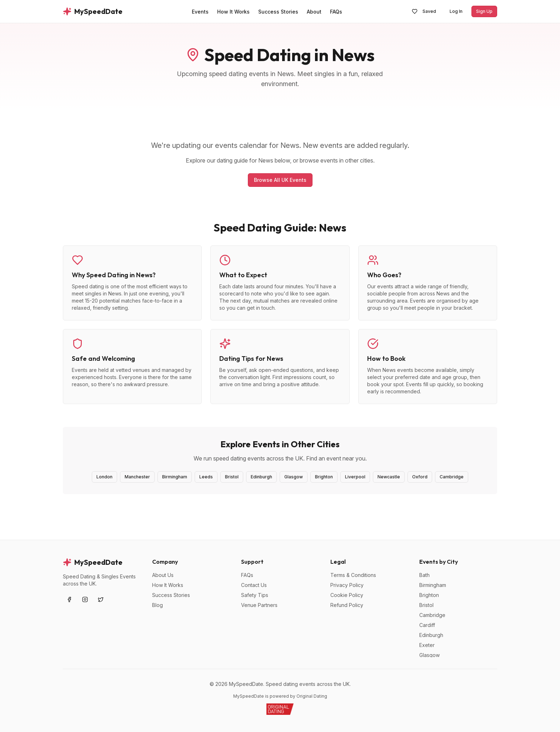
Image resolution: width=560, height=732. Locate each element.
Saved (424, 11)
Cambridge (452, 477)
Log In (456, 11)
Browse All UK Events (280, 180)
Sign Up (484, 11)
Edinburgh (261, 477)
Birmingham (175, 477)
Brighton (324, 477)
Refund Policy (347, 605)
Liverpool (355, 477)
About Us (163, 575)
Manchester (137, 477)
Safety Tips (255, 595)
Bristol (232, 477)
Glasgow (294, 477)
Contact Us (254, 585)
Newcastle (389, 477)
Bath (424, 575)
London (104, 477)
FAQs (247, 575)
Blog (157, 605)
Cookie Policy (347, 595)
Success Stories (171, 595)
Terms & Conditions (353, 575)
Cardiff (427, 625)
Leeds (206, 477)
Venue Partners (259, 605)
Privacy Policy (347, 585)
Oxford (420, 477)
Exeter (427, 645)
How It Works (168, 585)
